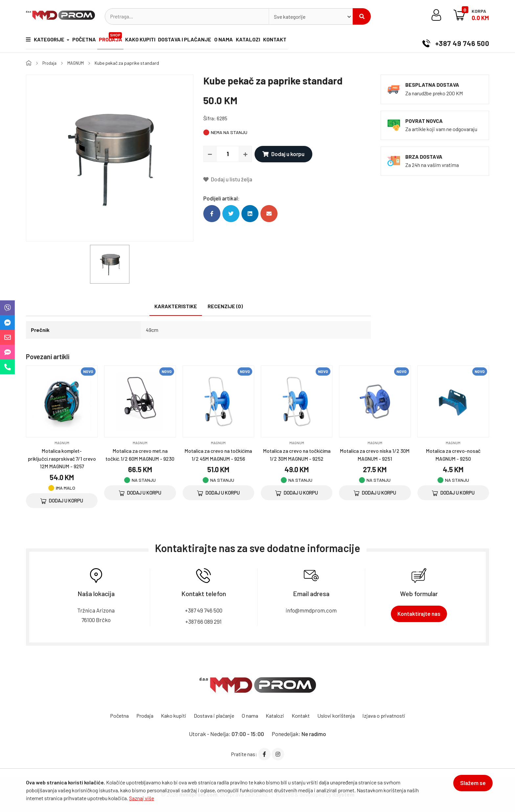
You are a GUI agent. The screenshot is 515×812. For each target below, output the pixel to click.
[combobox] (311, 16)
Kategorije (46, 41)
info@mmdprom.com (311, 610)
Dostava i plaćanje (213, 41)
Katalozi (290, 41)
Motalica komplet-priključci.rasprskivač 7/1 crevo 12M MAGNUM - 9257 (62, 458)
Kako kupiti (161, 41)
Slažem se (469, 786)
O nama (258, 41)
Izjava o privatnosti (392, 715)
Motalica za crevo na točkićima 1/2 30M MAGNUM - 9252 (297, 458)
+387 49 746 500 (452, 41)
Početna (91, 41)
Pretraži (362, 16)
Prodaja (126, 38)
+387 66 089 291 (204, 621)
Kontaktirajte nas (419, 614)
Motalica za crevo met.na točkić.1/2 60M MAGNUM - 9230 (140, 458)
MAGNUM (78, 63)
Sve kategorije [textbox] (290, 17)
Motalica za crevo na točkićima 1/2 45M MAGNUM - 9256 (218, 458)
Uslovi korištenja (342, 715)
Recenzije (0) (225, 306)
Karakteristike (176, 306)
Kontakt (323, 41)
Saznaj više (142, 798)
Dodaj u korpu (282, 154)
